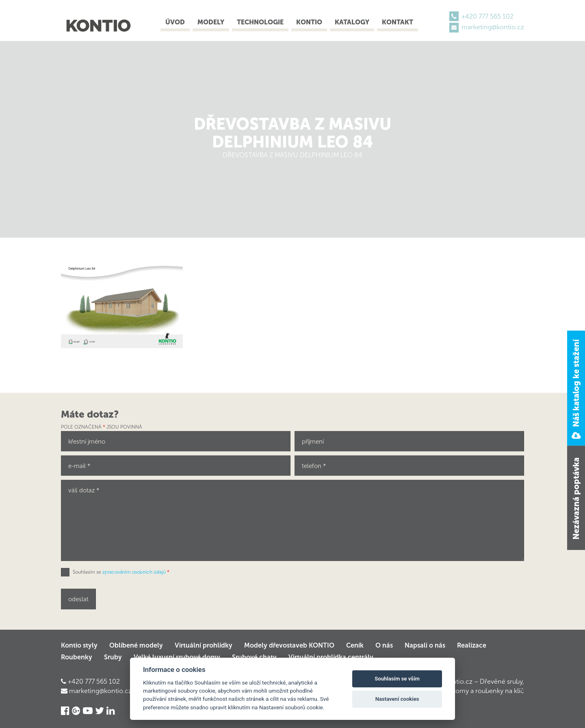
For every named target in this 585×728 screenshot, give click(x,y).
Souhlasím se (121, 572)
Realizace (472, 645)
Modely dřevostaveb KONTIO (289, 645)
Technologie (260, 22)
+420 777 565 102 (487, 16)
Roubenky (77, 657)
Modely (211, 22)
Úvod (175, 22)
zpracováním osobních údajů (134, 572)
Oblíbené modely (136, 645)
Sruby (113, 657)
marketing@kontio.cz (493, 27)
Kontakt (398, 22)
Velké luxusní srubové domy (177, 657)
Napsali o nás (425, 645)
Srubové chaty (254, 657)
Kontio (309, 22)
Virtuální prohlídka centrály (331, 657)
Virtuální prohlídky (204, 645)
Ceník (355, 645)
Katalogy (352, 22)
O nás (384, 645)
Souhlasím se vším (397, 679)
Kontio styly (79, 645)
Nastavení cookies (397, 699)
